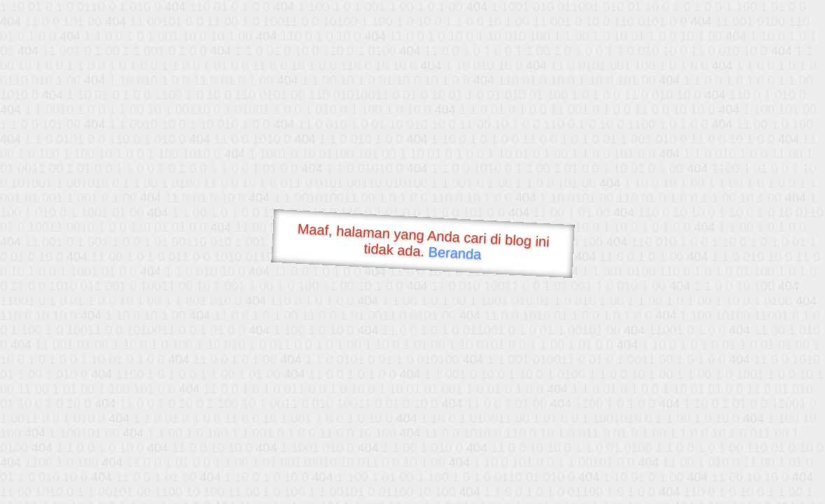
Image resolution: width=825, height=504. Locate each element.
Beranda (455, 253)
